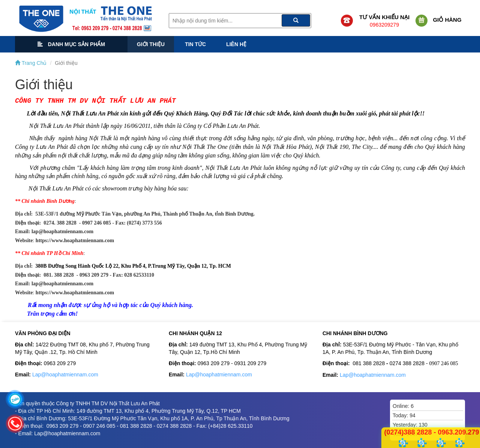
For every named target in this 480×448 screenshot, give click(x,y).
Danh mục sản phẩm (71, 44)
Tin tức (195, 44)
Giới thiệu (151, 44)
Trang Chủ (31, 63)
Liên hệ (236, 44)
